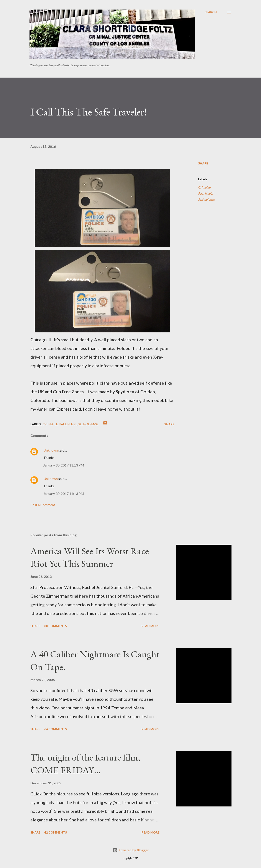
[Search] (211, 12)
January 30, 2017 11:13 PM (64, 465)
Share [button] (203, 163)
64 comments (56, 729)
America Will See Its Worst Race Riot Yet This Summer (90, 557)
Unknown (51, 450)
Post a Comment (43, 505)
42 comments (56, 832)
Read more (150, 626)
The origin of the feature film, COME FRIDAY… (85, 764)
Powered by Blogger (131, 850)
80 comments (56, 626)
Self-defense (206, 199)
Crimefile (204, 187)
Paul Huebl (206, 193)
